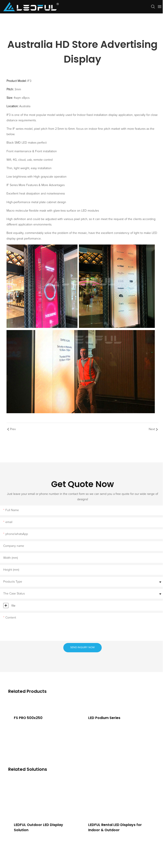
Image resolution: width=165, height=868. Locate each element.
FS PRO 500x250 (28, 718)
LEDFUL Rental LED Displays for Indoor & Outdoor (115, 827)
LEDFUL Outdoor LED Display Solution (38, 827)
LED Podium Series (104, 718)
